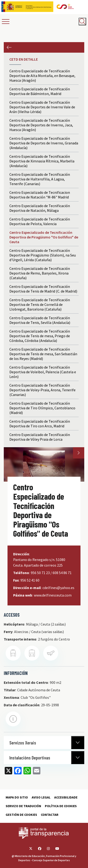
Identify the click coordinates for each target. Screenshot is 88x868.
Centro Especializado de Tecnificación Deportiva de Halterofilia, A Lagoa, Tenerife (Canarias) (40, 179)
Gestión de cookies (21, 815)
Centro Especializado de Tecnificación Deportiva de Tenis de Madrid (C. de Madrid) (43, 289)
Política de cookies (61, 806)
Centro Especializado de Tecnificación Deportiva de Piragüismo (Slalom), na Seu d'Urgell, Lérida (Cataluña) (43, 255)
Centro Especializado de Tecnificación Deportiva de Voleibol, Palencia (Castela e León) (43, 372)
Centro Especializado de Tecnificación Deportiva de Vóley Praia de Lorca (40, 437)
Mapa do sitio (17, 797)
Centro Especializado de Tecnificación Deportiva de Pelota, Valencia (40, 221)
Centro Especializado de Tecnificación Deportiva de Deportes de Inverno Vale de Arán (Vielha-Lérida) (42, 107)
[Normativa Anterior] (78, 743)
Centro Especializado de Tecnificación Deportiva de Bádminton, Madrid (40, 91)
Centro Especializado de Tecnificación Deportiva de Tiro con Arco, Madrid (40, 424)
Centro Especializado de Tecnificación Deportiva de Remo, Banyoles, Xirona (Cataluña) (40, 273)
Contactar (50, 815)
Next (79, 453)
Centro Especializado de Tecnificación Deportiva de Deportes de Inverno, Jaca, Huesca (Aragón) (41, 125)
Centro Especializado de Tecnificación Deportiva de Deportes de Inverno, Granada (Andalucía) (44, 143)
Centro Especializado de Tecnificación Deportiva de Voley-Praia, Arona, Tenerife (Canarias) (42, 390)
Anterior (9, 47)
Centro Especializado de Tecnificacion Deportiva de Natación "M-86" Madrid (40, 195)
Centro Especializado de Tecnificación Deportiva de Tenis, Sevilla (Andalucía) (40, 320)
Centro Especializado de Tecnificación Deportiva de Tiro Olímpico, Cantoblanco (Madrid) (42, 408)
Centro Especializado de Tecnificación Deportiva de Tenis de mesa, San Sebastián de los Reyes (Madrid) (43, 354)
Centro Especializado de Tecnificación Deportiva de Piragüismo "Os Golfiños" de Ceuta (44, 237)
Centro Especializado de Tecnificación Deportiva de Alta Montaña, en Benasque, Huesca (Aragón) (42, 76)
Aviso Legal (41, 797)
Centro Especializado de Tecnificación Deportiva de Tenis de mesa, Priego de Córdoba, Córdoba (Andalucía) (40, 336)
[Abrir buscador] (82, 22)
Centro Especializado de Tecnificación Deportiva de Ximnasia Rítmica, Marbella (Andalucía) (42, 161)
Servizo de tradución (23, 806)
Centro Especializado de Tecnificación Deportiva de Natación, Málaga (40, 208)
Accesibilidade (66, 797)
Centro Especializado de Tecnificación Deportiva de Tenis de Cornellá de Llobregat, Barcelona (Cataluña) (40, 304)
